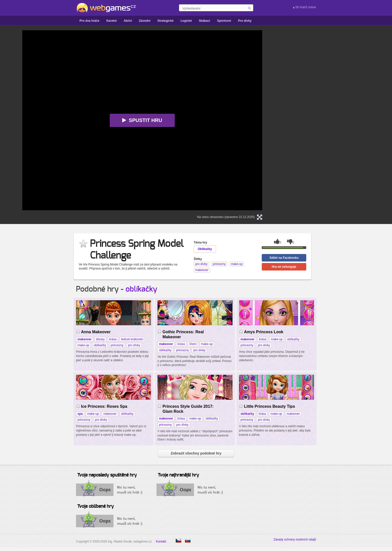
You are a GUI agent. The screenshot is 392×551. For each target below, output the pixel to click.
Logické (186, 21)
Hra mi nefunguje (284, 267)
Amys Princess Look (264, 332)
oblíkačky (141, 289)
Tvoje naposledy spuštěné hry (107, 475)
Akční (128, 21)
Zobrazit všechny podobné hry (196, 453)
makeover (110, 414)
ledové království (132, 339)
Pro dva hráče (89, 21)
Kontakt (161, 541)
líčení (193, 344)
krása (113, 339)
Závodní (144, 21)
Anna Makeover (96, 332)
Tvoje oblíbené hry (95, 506)
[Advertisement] (332, 105)
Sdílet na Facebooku (284, 258)
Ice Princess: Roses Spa (104, 406)
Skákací (204, 21)
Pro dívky (245, 21)
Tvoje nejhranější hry (178, 475)
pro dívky (134, 345)
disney (100, 339)
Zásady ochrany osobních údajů (295, 539)
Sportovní (224, 21)
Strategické (165, 21)
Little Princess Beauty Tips (269, 406)
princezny (117, 345)
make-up (83, 345)
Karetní (111, 21)
